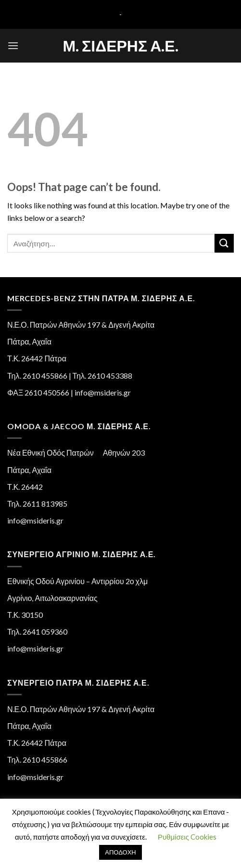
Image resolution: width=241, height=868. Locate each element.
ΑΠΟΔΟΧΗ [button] (120, 852)
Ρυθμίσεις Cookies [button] (187, 837)
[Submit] (224, 243)
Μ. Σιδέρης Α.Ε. (120, 46)
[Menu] (13, 45)
